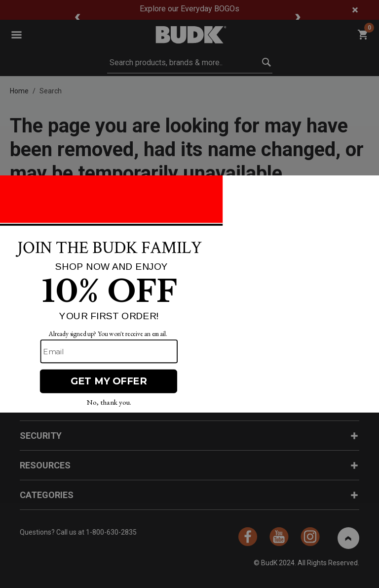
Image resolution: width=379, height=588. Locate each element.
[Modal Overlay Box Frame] (189, 294)
